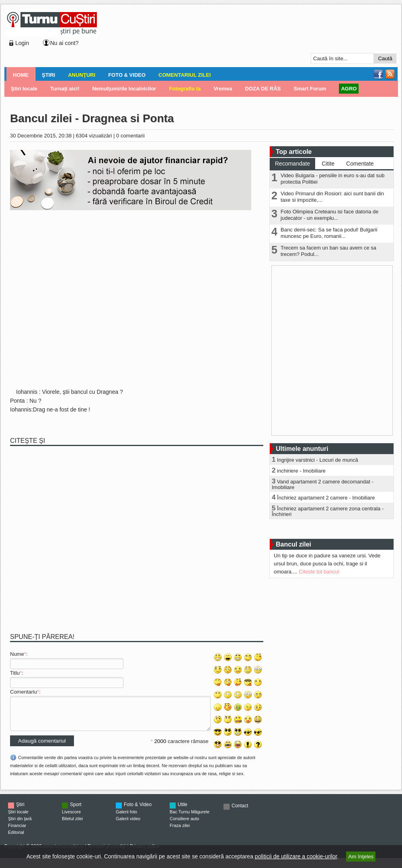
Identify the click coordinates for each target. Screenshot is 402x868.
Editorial (16, 838)
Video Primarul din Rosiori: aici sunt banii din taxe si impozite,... (332, 197)
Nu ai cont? (65, 43)
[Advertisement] (134, 37)
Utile (183, 811)
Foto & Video (127, 75)
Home (21, 75)
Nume (17, 654)
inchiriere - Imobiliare (301, 471)
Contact (240, 812)
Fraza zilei (180, 831)
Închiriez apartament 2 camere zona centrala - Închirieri (328, 511)
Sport (76, 811)
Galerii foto (126, 818)
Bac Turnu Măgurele (190, 818)
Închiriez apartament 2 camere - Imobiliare (326, 498)
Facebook (378, 74)
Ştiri (48, 75)
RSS (390, 74)
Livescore (71, 818)
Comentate (360, 164)
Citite (328, 164)
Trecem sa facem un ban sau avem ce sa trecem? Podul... (328, 251)
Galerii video (128, 825)
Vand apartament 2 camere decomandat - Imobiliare (323, 484)
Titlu (15, 673)
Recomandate (292, 164)
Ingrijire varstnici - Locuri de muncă (318, 460)
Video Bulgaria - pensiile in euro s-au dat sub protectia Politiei (332, 179)
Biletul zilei (72, 825)
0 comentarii (130, 136)
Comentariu (24, 692)
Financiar (17, 831)
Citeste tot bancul (319, 572)
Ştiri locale (18, 818)
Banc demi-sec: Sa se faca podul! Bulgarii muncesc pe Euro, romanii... (329, 233)
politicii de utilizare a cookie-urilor (296, 856)
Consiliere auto (184, 825)
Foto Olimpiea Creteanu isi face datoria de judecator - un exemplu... (330, 215)
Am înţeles (361, 857)
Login (22, 43)
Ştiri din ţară (20, 825)
